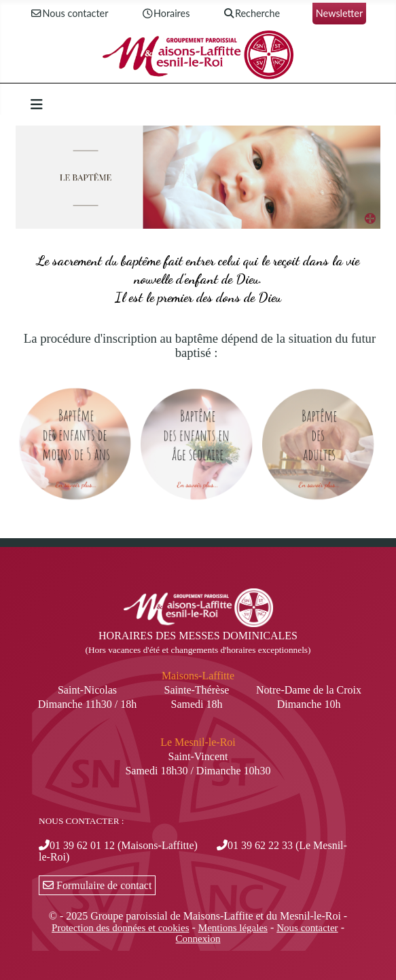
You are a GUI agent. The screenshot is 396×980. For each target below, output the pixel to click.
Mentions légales (233, 928)
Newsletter (339, 13)
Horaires (165, 14)
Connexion (198, 939)
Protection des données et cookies (120, 928)
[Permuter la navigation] (37, 105)
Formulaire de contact (97, 885)
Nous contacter (69, 14)
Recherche (251, 14)
